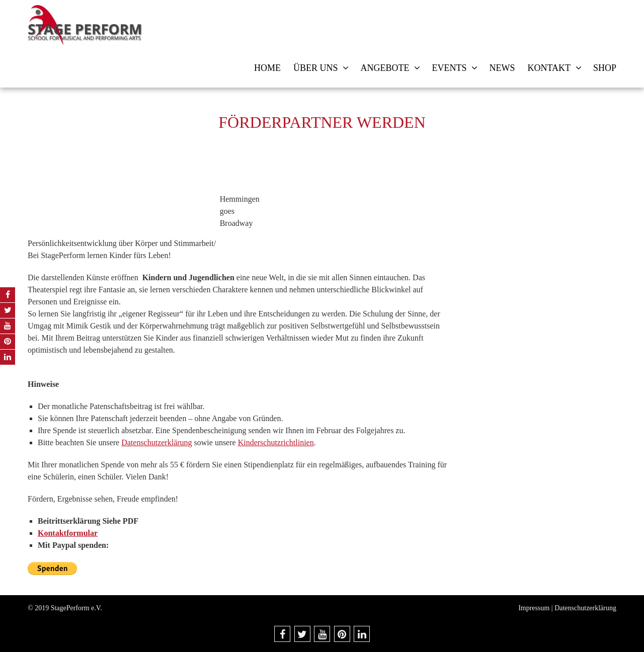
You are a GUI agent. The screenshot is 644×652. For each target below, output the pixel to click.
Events (449, 68)
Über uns (316, 68)
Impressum (534, 608)
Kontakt (549, 68)
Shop (605, 68)
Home (267, 68)
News (502, 68)
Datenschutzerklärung (156, 442)
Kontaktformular (68, 533)
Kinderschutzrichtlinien (276, 442)
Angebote (385, 68)
